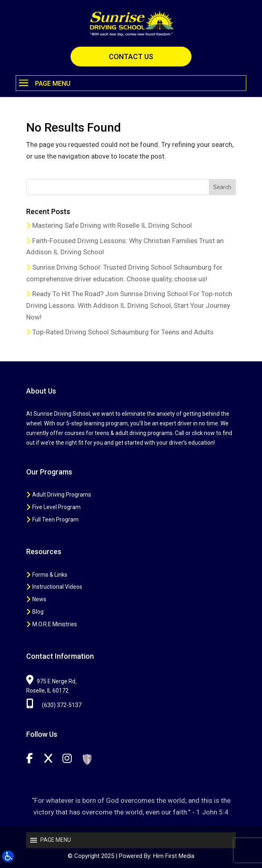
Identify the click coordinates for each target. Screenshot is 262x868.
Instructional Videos (57, 587)
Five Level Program (56, 507)
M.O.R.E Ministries (55, 624)
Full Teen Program (55, 520)
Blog (38, 612)
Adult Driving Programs (62, 495)
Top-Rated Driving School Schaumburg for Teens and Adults (123, 332)
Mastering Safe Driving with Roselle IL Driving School (112, 225)
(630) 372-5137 (54, 705)
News (39, 599)
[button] (131, 83)
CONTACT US (131, 57)
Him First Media (174, 856)
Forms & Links (50, 575)
